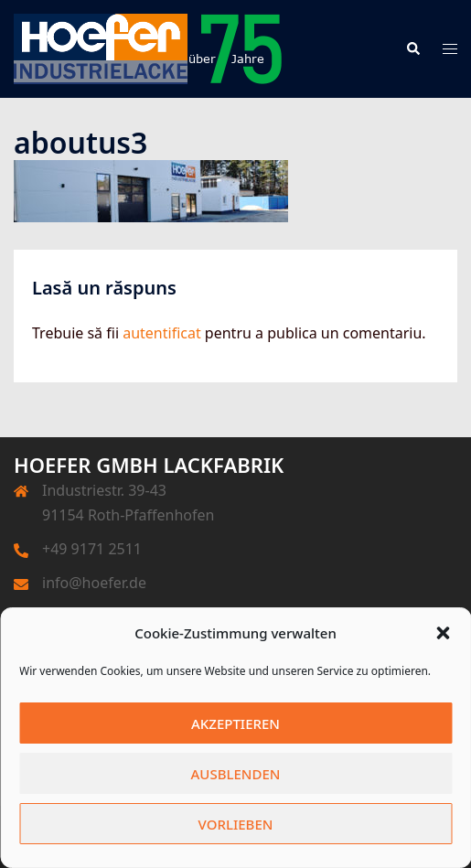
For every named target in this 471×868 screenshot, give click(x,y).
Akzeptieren (235, 723)
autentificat (162, 333)
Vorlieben (236, 824)
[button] (443, 633)
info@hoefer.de (94, 583)
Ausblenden (236, 774)
